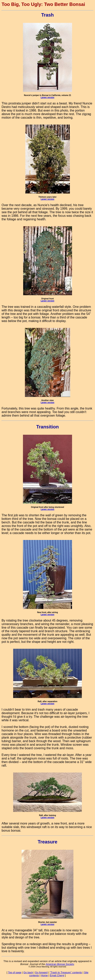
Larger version (47, 97)
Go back (28, 972)
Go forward (41, 972)
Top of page (15, 972)
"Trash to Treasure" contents (66, 972)
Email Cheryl (57, 975)
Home (44, 975)
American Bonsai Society (60, 964)
